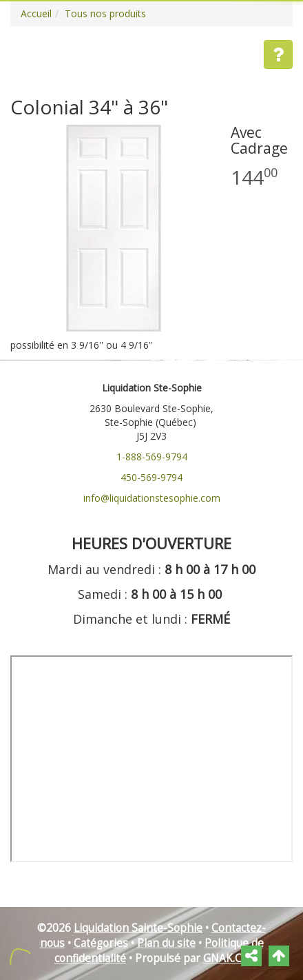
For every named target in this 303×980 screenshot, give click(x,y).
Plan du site (166, 943)
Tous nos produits (105, 13)
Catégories (101, 943)
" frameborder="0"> (151, 759)
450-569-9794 (151, 477)
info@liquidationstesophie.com (152, 498)
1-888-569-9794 (152, 457)
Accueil (36, 13)
